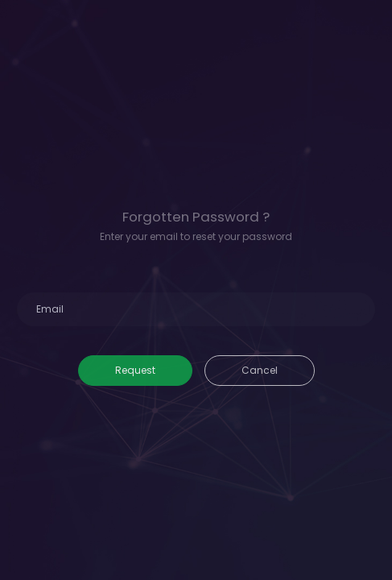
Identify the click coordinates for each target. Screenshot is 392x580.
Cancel (260, 370)
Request (135, 370)
